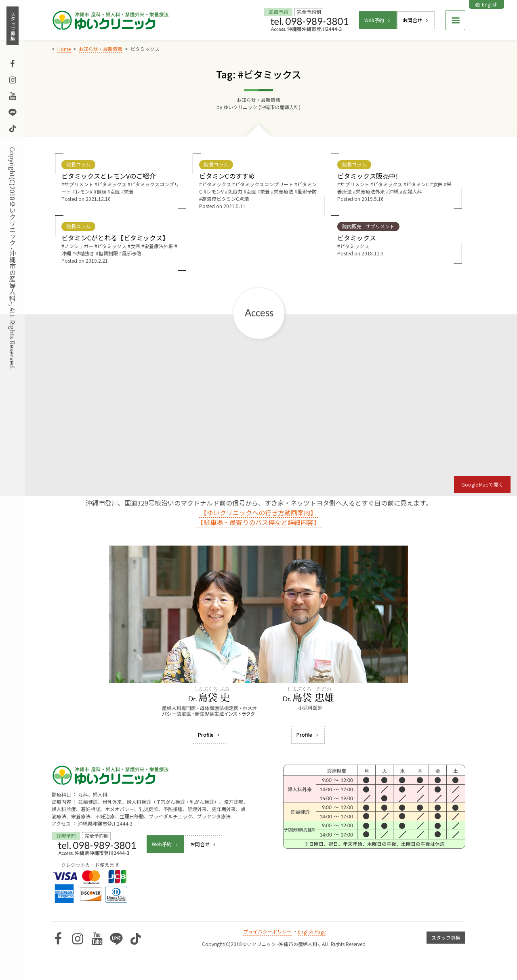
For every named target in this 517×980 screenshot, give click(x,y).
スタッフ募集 (13, 26)
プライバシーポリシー (267, 931)
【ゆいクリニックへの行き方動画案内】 (258, 512)
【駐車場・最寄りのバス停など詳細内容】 (258, 522)
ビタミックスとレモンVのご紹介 (108, 176)
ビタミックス (357, 238)
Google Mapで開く (482, 484)
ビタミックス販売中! (368, 176)
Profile (209, 734)
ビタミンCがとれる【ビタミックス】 (115, 238)
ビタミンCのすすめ (227, 176)
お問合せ (416, 20)
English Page (312, 931)
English (487, 4)
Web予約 (378, 20)
